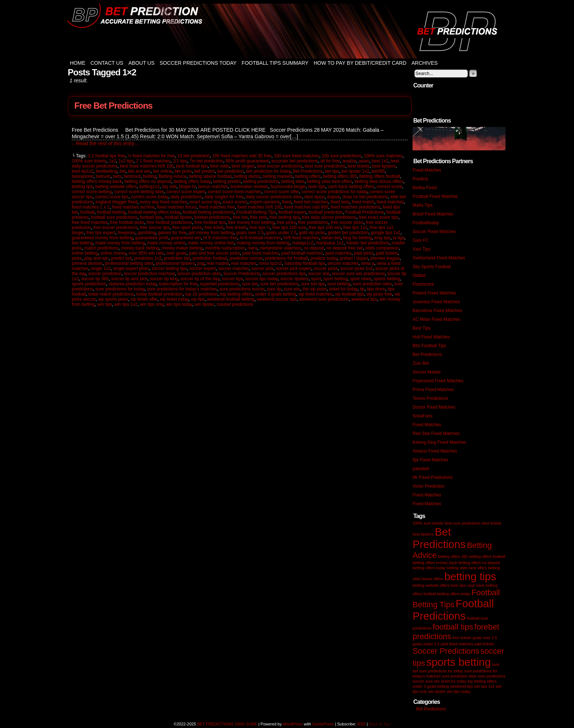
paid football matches (302, 253)
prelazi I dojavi (354, 258)
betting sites (293, 181)
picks (77, 258)
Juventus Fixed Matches (436, 302)
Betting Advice (173, 176)
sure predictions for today (120, 289)
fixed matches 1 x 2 (91, 207)
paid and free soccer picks (214, 253)
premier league (385, 258)
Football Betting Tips (256, 212)
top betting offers (236, 294)
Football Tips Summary (275, 63)
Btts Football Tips (429, 346)
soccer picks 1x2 (357, 269)
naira (252, 248)
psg (201, 263)
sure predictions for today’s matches (182, 289)
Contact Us (107, 63)
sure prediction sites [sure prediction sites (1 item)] (459, 676)
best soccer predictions (280, 166)
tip (362, 289)
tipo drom (376, 289)
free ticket (214, 228)
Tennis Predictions (430, 398)
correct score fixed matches (235, 192)
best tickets (359, 166)
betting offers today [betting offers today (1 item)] (429, 568)
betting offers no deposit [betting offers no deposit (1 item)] (479, 563)
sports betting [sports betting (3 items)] (458, 662)
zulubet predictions (235, 304)
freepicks (126, 233)
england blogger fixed (117, 202)
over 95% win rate (146, 253)
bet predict (205, 171)
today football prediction (159, 294)
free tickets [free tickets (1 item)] (462, 638)
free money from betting (251, 222)
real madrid (218, 263)
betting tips (82, 187)
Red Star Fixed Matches (436, 434)
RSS (361, 724)
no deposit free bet (345, 248)
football (87, 212)
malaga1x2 (303, 243)
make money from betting (120, 243)
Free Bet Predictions (113, 106)
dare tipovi (314, 197)
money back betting (140, 248)
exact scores (235, 202)
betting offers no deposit (148, 181)
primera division (87, 263)
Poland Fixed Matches (434, 293)
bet (123, 171)
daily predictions (186, 197)
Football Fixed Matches (435, 196)
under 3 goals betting (276, 294)
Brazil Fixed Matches (433, 214)
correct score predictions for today (334, 192)
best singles (243, 166)
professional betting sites (129, 263)
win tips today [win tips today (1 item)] (459, 691)
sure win (292, 289)
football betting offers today (154, 212)
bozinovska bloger (288, 187)
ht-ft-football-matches (260, 238)
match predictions (101, 248)
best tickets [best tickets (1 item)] (491, 523)
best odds (220, 166)
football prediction (326, 212)
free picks (286, 222)
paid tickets (387, 253)
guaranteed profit (152, 238)
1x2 (112, 161)
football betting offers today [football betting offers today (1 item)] (447, 594)
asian (364, 161)
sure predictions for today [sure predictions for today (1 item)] (441, 671)
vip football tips (349, 294)
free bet (240, 217)
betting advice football (210, 176)
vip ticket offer (144, 299)
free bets (259, 217)
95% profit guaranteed (247, 161)
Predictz (420, 179)
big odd (169, 187)
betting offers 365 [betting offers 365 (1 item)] (453, 556)
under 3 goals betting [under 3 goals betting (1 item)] (431, 686)
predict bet (121, 258)
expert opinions (264, 202)
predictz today (324, 258)
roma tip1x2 (270, 263)
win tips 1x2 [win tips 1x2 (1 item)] (484, 686)
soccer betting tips (169, 269)
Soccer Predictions (242, 274)
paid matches (338, 253)
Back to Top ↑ (381, 724)
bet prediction (231, 171)
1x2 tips (126, 161)
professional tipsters (175, 263)
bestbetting (106, 171)
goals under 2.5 (281, 233)
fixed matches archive (133, 207)
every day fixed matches (163, 202)
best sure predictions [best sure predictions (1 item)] (462, 523)
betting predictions (261, 181)
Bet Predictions (308, 171)
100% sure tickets (89, 161)
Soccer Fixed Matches (434, 232)
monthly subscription (225, 248)
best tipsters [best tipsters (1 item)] (423, 534)
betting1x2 (150, 187)
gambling (147, 233)
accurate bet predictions (295, 161)
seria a (368, 263)
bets (117, 176)
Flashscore (423, 284)
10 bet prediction (193, 156)
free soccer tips (155, 228)
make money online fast (211, 243)
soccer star (319, 274)
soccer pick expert (294, 269)
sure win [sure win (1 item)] (433, 681)
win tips (105, 304)
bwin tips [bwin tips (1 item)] (458, 585)
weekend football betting (231, 299)
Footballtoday (426, 223)
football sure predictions (114, 217)
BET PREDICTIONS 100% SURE (287, 31)
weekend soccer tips (277, 299)
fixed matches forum (177, 207)
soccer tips (232, 279)
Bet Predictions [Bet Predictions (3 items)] (439, 538)
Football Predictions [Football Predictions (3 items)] (453, 610)
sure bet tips (313, 284)
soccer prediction (105, 274)
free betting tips (284, 217)
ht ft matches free (221, 238)
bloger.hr (187, 187)
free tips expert (100, 233)
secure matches (343, 263)
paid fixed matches (261, 253)
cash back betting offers (351, 187)
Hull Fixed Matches (431, 337)
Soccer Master (427, 372)
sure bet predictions (279, 284)
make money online (166, 243)
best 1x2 (380, 161)
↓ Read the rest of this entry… (106, 143)
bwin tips (317, 187)
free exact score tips (379, 217)
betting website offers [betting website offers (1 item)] (431, 585)
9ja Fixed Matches (430, 460)
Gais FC (421, 240)
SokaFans (422, 416)
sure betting (339, 284)
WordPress (293, 724)
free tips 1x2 (355, 228)
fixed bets (340, 202)
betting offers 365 (340, 176)
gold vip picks (312, 233)
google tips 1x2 (386, 233)
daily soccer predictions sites (274, 197)
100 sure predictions (342, 156)
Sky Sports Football (432, 267)
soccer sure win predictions (359, 274)
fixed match (363, 202)
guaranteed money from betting (102, 238)
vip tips (198, 299)
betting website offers (116, 187)
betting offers (308, 176)
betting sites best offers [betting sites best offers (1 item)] (467, 568)
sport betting (335, 279)
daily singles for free (224, 197)
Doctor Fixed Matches (434, 407)
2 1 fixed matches (153, 161)
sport (316, 279)
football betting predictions (208, 212)
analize (349, 161)
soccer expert (203, 269)
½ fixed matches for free (151, 156)
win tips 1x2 (126, 304)
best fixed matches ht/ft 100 (147, 166)
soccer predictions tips (284, 274)
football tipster (178, 217)
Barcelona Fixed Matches (437, 311)
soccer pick (262, 269)
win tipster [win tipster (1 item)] (437, 691)
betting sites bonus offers (379, 181)
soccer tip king (164, 279)
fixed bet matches (311, 202)
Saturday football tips (305, 263)
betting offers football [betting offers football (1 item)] (487, 556)
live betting (82, 243)
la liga (398, 238)
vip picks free (379, 294)
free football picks (127, 222)
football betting (111, 212)
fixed (286, 202)
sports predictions (89, 284)
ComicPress (323, 724)
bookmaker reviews (249, 187)
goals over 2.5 (250, 233)
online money (113, 253)
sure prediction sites (372, 284)
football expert (292, 212)
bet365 (378, 171)
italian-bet (331, 238)
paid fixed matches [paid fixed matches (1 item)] (457, 644)
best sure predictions (325, 166)
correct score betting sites (139, 192)
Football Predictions (364, 212)
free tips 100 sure (289, 228)
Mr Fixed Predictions (433, 477)
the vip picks (315, 289)
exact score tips (205, 202)
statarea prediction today (133, 284)
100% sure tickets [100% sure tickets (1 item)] (428, 523)
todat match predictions (111, 294)
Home (78, 63)
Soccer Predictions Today (198, 63)
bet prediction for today (268, 171)
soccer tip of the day (200, 279)
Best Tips (422, 328)
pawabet (421, 469)
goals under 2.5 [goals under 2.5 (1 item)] (426, 644)
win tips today (179, 304)
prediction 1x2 (148, 258)
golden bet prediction (348, 233)
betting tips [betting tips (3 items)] (470, 576)
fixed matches (390, 202)
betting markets (278, 176)
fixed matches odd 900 (306, 207)
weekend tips (364, 299)
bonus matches (213, 187)
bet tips (332, 171)
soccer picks (326, 269)
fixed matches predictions (355, 207)
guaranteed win (186, 238)
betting (150, 176)
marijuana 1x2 (330, 243)
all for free (330, 161)
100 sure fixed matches (297, 156)
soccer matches (234, 269)
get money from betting (211, 233)
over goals (176, 253)
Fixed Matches (427, 170)
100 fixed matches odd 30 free (242, 156)
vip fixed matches (316, 294)
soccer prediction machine (150, 274)
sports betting (387, 279)
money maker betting (182, 248)
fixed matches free (217, 207)
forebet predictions (212, 217)
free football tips (210, 222)
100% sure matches (383, 156)
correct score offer (282, 192)
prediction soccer (246, 258)
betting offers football (380, 176)
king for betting (357, 238)
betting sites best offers (330, 181)
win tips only (152, 304)
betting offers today (192, 181)
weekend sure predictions (324, 299)
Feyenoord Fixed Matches (438, 381)
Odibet (419, 275)
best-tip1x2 (83, 171)
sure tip (274, 289)
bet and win (139, 171)
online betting (85, 253)
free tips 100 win (325, 228)
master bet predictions (368, 243)
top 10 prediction (202, 294)
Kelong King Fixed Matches (439, 442)
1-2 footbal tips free (107, 156)
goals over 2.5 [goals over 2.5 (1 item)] (485, 638)
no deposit (314, 248)
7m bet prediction (206, 161)
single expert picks (131, 269)
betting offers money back (97, 181)
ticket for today (343, 289)
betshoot (132, 176)
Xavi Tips (422, 249)
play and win (96, 258)
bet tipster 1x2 (355, 171)
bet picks (183, 171)
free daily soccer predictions (329, 217)
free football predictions (169, 222)
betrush (103, 176)
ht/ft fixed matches (301, 238)
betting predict (227, 181)
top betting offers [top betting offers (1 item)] (482, 681)
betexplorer (83, 176)
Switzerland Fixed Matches (439, 258)
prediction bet (177, 258)
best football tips (192, 166)
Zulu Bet (421, 363)
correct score (389, 187)
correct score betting (92, 192)
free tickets (236, 228)
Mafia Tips (423, 205)
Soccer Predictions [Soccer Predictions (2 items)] (446, 651)
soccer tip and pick (129, 279)
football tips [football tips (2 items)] (453, 627)
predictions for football (286, 258)
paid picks (364, 253)
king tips (383, 238)
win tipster (204, 304)
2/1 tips (180, 161)
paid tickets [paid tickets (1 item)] (484, 644)
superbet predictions (220, 284)
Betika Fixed (425, 188)
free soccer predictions (115, 228)
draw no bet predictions (365, 197)
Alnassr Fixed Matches (435, 451)
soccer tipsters (295, 279)
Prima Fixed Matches (433, 390)
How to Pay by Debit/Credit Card (360, 63)
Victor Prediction (428, 486)
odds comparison (382, 248)
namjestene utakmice (281, 248)
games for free (172, 233)
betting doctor (247, 176)
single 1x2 (101, 269)
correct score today (150, 197)
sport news (361, 279)
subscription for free (178, 284)
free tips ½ (260, 228)
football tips (151, 217)
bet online (163, 171)
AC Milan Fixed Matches (436, 319)
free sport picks (187, 228)
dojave (333, 197)
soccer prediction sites (199, 274)
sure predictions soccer (242, 289)
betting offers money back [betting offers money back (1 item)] (435, 563)
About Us (141, 63)
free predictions (313, 222)
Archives (425, 63)
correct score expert (186, 192)
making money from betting (263, 243)
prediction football (210, 258)
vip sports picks (113, 299)
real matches (244, 263)
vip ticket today (174, 299)
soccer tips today (262, 279)
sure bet (250, 284)
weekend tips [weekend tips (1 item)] (462, 686)
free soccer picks (347, 222)
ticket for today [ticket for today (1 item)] (454, 681)
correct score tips (112, 197)
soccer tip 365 (95, 279)
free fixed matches (90, 222)
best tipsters (384, 166)
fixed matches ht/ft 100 (259, 207)
